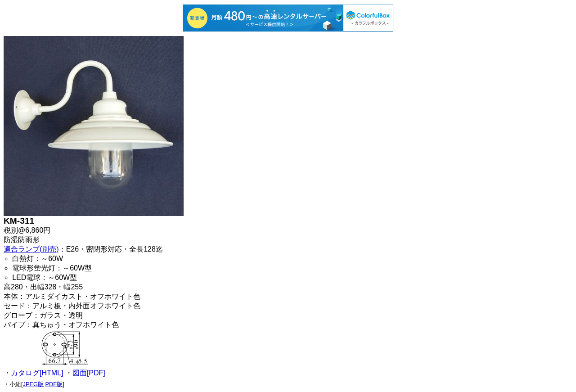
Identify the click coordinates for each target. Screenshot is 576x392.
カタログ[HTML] (37, 373)
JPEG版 (33, 384)
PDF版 (54, 384)
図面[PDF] (89, 373)
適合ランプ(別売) (31, 249)
